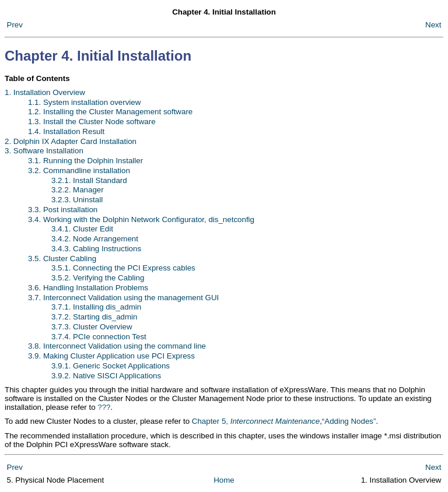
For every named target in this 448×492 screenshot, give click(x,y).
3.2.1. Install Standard (89, 180)
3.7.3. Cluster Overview (92, 327)
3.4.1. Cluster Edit (82, 229)
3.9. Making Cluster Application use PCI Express (111, 356)
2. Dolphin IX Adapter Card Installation (71, 141)
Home (224, 480)
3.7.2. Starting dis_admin (94, 317)
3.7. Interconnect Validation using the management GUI (123, 298)
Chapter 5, (256, 421)
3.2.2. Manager (78, 190)
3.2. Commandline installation (79, 171)
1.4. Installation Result (66, 131)
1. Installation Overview (45, 92)
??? (104, 407)
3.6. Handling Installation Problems (88, 288)
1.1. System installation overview (84, 102)
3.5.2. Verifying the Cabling (98, 278)
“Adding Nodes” (349, 421)
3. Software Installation (44, 151)
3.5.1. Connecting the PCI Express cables (123, 268)
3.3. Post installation (63, 210)
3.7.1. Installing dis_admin (96, 307)
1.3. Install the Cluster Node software (92, 122)
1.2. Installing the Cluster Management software (110, 112)
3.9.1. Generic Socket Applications (111, 366)
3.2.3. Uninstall (77, 200)
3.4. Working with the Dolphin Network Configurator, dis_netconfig (141, 219)
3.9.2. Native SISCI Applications (106, 376)
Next (433, 25)
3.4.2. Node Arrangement (95, 239)
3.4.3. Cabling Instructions (96, 249)
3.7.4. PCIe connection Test (99, 337)
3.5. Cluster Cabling (62, 259)
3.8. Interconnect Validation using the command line (117, 346)
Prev (15, 25)
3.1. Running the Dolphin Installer (85, 161)
